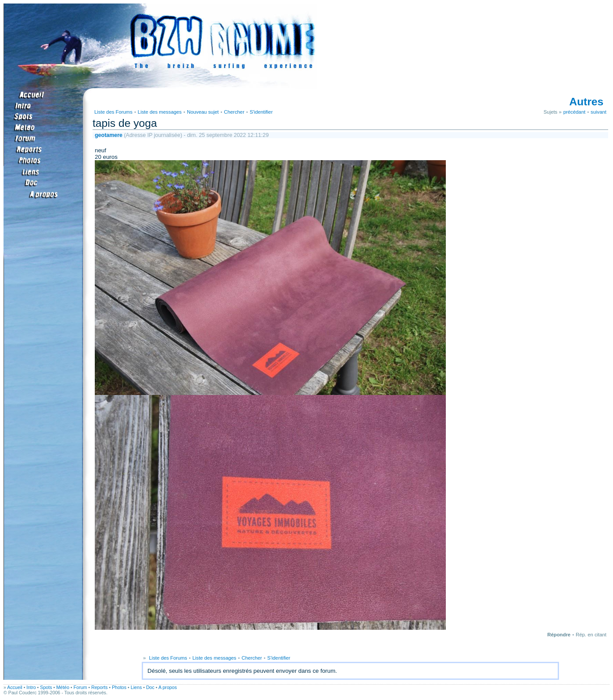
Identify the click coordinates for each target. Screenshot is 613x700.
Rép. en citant (591, 635)
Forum (81, 687)
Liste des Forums (113, 112)
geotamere (109, 135)
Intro (31, 687)
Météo (63, 687)
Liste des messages (160, 112)
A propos (168, 687)
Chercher (234, 112)
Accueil (14, 687)
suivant (599, 112)
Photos (119, 687)
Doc (150, 687)
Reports (99, 687)
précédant (574, 112)
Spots (46, 687)
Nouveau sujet (203, 112)
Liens (136, 687)
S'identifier (261, 112)
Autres (586, 102)
